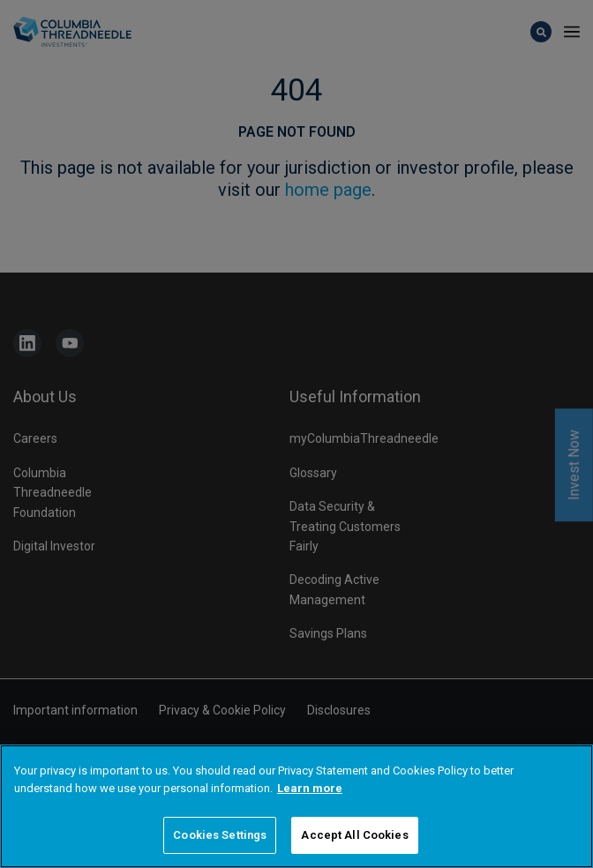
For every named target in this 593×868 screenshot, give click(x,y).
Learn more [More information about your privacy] (310, 789)
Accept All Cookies (354, 837)
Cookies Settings (220, 837)
